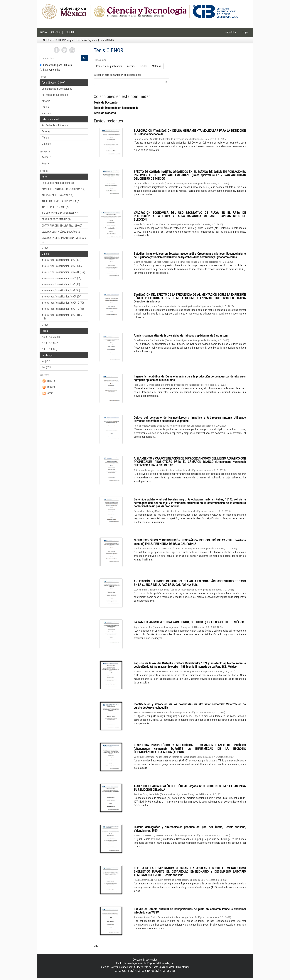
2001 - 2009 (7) (49, 349)
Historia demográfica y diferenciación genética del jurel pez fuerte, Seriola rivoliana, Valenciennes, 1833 (190, 829)
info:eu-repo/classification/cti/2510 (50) (63, 303)
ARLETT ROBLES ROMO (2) (55, 207)
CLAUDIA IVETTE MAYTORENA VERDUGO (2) (64, 240)
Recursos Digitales (87, 40)
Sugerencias (151, 960)
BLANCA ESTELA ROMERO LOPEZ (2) (60, 213)
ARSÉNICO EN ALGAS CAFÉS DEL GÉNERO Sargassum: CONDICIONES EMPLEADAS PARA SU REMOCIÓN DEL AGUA (190, 788)
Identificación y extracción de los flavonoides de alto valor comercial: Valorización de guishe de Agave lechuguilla (190, 706)
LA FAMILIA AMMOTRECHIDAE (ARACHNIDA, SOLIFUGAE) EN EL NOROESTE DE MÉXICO (189, 622)
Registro (46, 163)
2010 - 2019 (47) (50, 343)
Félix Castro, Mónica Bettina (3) (58, 183)
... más (45, 248)
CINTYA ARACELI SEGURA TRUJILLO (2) (62, 226)
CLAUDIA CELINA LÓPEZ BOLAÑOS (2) (61, 232)
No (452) (46, 361)
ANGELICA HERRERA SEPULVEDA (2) (61, 201)
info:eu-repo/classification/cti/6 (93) (61, 284)
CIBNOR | (57, 32)
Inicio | (44, 32)
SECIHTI (71, 32)
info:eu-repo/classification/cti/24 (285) (62, 266)
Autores (46, 101)
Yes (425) (47, 367)
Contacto (138, 960)
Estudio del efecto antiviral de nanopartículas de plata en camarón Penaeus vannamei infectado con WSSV (190, 911)
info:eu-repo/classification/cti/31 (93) (61, 278)
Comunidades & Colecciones (57, 89)
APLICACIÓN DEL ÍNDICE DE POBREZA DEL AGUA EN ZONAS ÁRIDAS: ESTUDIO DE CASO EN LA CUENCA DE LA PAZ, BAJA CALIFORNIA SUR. (190, 583)
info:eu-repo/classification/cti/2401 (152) (63, 272)
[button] (231, 32)
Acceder (46, 157)
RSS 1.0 (49, 381)
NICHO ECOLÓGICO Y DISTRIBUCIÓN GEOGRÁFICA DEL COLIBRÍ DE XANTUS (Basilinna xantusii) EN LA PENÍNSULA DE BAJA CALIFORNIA (190, 542)
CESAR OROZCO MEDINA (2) (56, 219)
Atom (47, 393)
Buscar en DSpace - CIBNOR (56, 65)
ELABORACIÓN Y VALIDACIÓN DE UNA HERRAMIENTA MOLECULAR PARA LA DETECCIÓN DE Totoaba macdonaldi (190, 132)
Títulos (45, 107)
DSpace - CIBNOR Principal (60, 40)
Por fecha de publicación (55, 95)
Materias (46, 113)
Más (96, 946)
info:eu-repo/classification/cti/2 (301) (61, 260)
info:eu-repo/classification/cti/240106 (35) (62, 317)
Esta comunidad (50, 70)
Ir (166, 82)
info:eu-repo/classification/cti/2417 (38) (63, 309)
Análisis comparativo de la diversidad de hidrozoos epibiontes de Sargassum (181, 335)
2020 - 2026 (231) (51, 337)
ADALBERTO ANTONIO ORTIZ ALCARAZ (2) (63, 189)
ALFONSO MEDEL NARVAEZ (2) (57, 195)
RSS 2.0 (49, 387)
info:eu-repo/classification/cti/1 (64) (61, 290)
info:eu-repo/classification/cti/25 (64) (61, 297)
